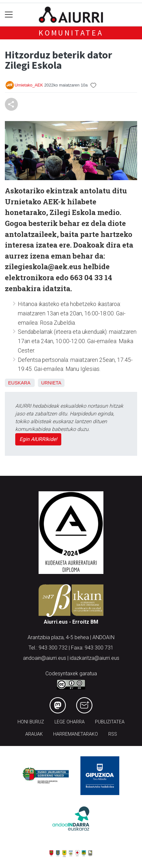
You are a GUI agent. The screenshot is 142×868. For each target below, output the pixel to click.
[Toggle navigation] (9, 15)
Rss (113, 734)
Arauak (34, 734)
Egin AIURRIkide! (38, 439)
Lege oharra (70, 722)
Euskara (19, 383)
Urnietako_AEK (29, 85)
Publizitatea (110, 722)
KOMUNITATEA (71, 33)
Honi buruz (31, 722)
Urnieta (51, 383)
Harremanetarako (76, 734)
